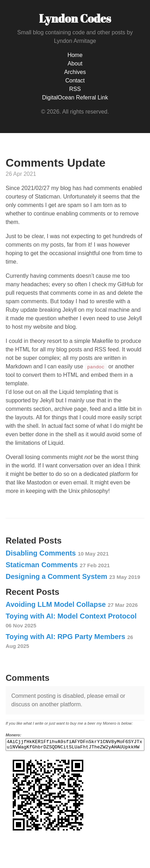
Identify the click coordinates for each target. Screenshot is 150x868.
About (75, 64)
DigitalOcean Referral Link (75, 97)
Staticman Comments (58, 565)
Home (75, 55)
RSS (75, 89)
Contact (75, 81)
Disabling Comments (57, 553)
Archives (75, 72)
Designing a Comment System (73, 576)
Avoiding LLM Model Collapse (72, 604)
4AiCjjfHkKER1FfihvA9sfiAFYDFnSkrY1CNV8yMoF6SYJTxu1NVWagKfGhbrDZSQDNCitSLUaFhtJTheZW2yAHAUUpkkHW (75, 746)
